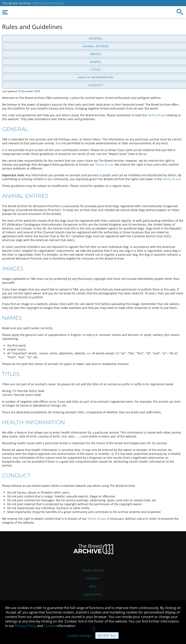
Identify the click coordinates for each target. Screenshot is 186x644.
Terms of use (157, 115)
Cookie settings (79, 636)
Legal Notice (93, 570)
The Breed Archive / (18, 3)
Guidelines (93, 594)
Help (93, 586)
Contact (93, 578)
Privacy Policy (26, 626)
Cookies (50, 626)
